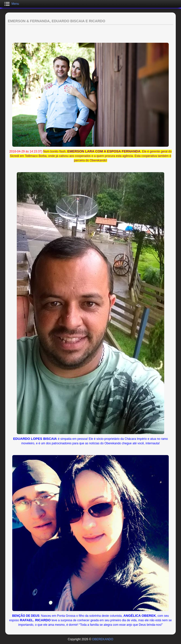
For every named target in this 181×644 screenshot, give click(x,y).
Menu (15, 4)
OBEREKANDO (103, 639)
